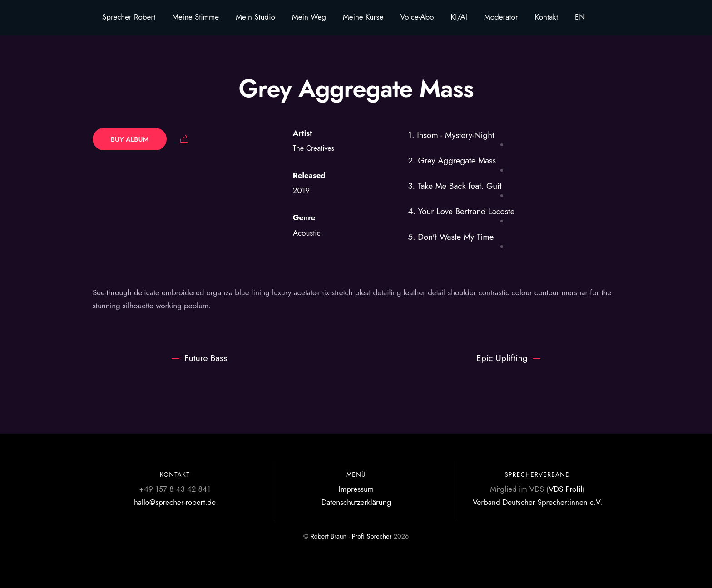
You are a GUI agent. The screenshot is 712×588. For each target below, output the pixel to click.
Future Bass (199, 358)
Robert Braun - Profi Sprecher (351, 536)
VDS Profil (565, 489)
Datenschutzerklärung (356, 502)
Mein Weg (309, 17)
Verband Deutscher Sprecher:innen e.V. (538, 502)
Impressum (356, 489)
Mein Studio (255, 17)
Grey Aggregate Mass (356, 89)
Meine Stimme (195, 17)
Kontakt (546, 17)
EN (580, 17)
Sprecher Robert (129, 17)
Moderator (501, 17)
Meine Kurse (363, 17)
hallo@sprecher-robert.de (175, 502)
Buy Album (130, 139)
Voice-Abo (417, 17)
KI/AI (459, 17)
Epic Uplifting (508, 358)
